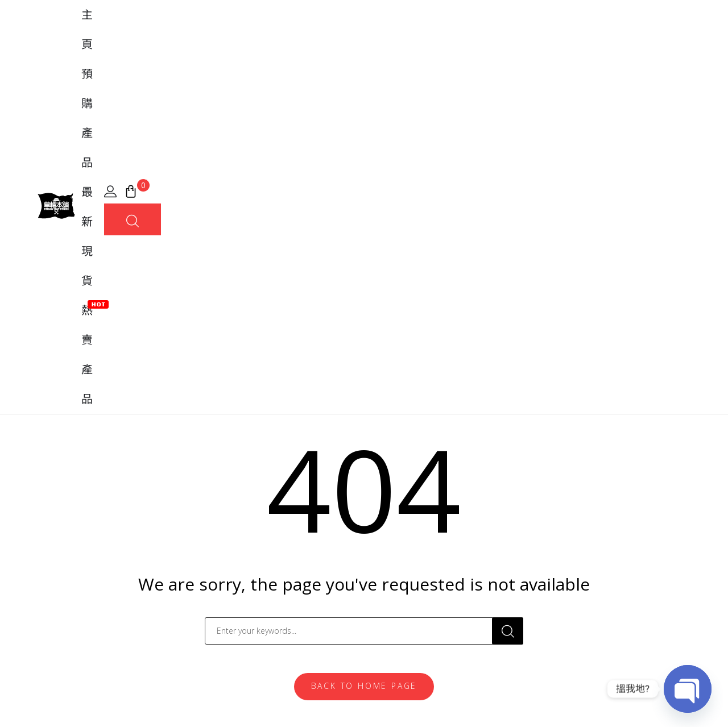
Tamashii (224, 502)
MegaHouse (232, 560)
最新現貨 (382, 40)
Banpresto (228, 541)
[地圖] (51, 536)
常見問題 (391, 522)
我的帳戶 (391, 502)
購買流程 (391, 541)
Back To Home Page (364, 352)
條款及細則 (597, 701)
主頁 (275, 40)
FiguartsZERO (234, 522)
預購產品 (323, 40)
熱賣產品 (441, 38)
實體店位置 (395, 560)
